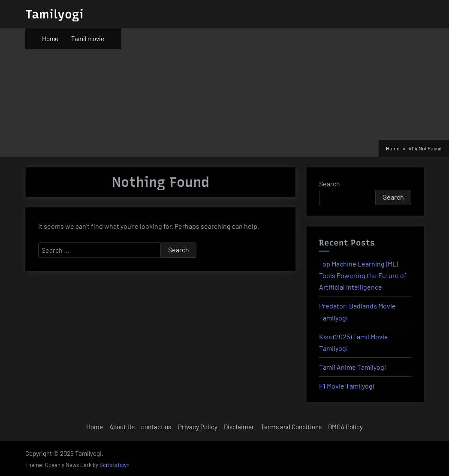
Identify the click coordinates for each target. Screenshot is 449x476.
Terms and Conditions (291, 427)
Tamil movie (88, 39)
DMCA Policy (345, 427)
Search (330, 184)
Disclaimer (239, 427)
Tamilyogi (54, 14)
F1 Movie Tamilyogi (347, 386)
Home (50, 39)
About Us (122, 427)
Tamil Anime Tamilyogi (353, 367)
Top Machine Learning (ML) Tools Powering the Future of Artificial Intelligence (363, 275)
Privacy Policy (198, 427)
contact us (156, 427)
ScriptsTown (115, 465)
